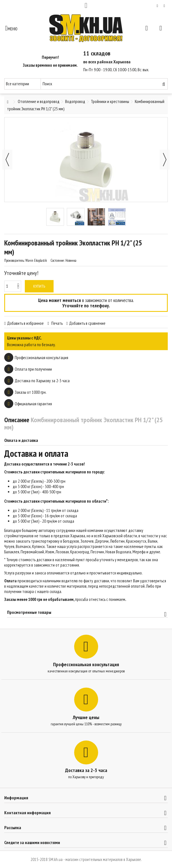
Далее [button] (165, 160)
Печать (57, 323)
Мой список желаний (157, 6)
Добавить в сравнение (87, 323)
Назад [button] (7, 160)
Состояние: (58, 260)
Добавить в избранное (25, 323)
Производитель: (14, 260)
